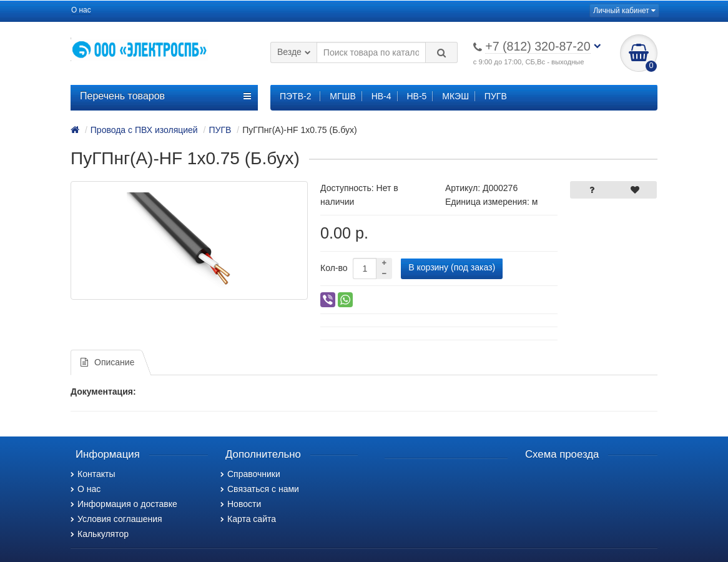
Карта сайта (248, 519)
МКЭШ (455, 96)
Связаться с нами (260, 489)
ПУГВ (496, 96)
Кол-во (334, 268)
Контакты (93, 474)
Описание (107, 362)
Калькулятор (100, 534)
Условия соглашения (116, 519)
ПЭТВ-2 (295, 96)
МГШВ (342, 96)
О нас (81, 10)
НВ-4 (381, 96)
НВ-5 (416, 96)
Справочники (250, 474)
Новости (241, 504)
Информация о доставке (124, 504)
